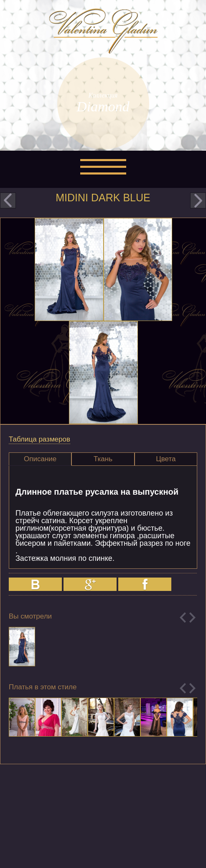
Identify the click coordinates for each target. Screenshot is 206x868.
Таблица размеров (39, 439)
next (198, 200)
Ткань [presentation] (103, 459)
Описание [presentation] (40, 459)
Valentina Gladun (103, 31)
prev (8, 200)
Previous (183, 618)
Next (192, 618)
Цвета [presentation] (166, 459)
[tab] (40, 459)
